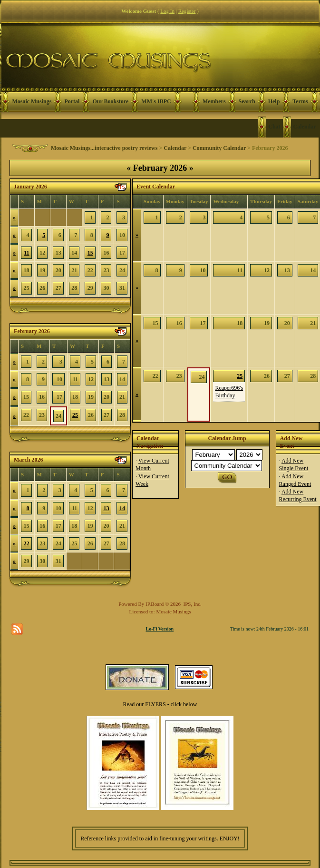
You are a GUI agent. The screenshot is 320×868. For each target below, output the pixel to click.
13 (106, 508)
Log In (167, 11)
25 (75, 415)
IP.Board (155, 604)
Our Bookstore (110, 101)
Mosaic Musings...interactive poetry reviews (104, 148)
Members (214, 101)
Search (247, 101)
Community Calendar (219, 148)
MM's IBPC (156, 101)
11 (26, 253)
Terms (300, 101)
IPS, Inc (192, 604)
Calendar (305, 127)
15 (90, 253)
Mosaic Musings (32, 101)
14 (122, 508)
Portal (72, 101)
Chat (274, 127)
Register (187, 11)
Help (274, 101)
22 (27, 543)
